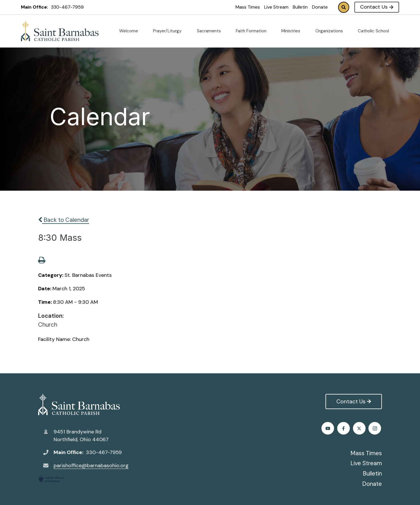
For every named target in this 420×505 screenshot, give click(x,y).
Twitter (344, 428)
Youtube (376, 428)
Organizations (331, 31)
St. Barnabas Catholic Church (79, 405)
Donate (320, 7)
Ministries (293, 31)
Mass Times (248, 7)
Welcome (131, 31)
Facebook (328, 428)
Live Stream (276, 7)
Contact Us (377, 7)
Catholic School (376, 31)
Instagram (360, 428)
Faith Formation (253, 31)
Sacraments (211, 31)
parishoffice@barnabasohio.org (91, 465)
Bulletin (300, 7)
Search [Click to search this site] (344, 7)
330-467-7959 (67, 7)
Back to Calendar (64, 220)
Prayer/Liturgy (170, 31)
